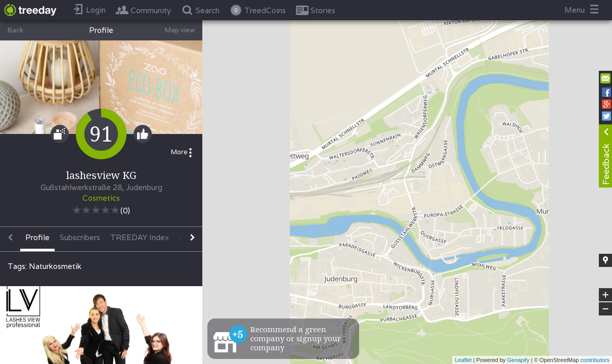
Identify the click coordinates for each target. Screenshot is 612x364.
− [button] (605, 309)
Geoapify (518, 360)
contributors (595, 360)
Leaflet (463, 360)
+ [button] (606, 295)
